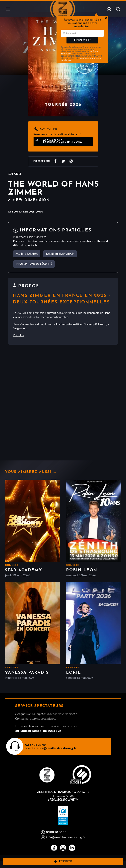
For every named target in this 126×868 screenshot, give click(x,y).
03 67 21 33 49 (35, 744)
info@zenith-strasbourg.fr (66, 837)
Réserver (65, 862)
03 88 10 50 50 (56, 832)
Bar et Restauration (60, 254)
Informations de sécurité (34, 264)
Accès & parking (27, 254)
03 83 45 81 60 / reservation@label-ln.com (63, 142)
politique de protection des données (81, 59)
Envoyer (82, 40)
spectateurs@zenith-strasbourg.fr (51, 748)
